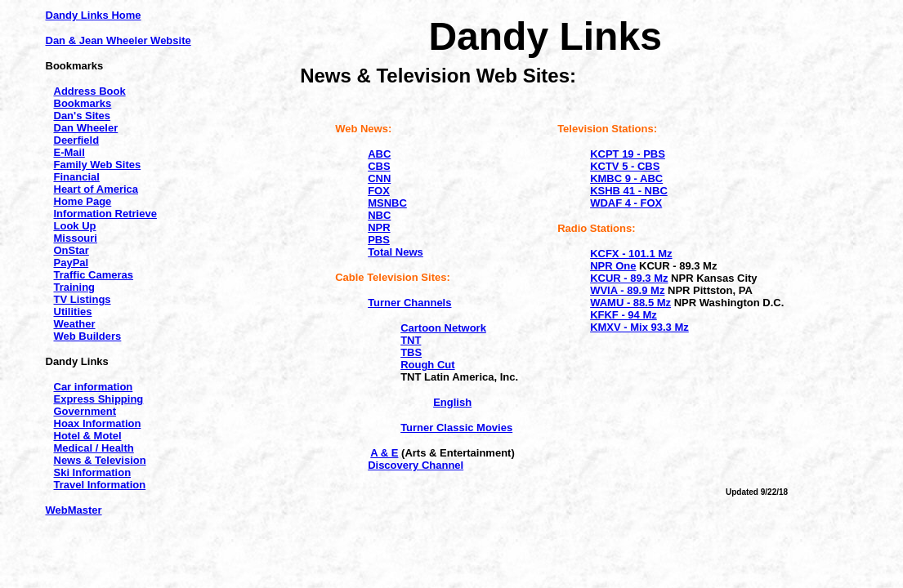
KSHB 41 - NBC (629, 191)
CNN (379, 178)
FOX (379, 191)
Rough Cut (427, 365)
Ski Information (93, 472)
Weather (75, 324)
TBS (411, 352)
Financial (77, 177)
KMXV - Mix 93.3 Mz (639, 327)
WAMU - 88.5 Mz (630, 303)
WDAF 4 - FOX (626, 203)
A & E (384, 453)
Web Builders (88, 336)
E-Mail (69, 152)
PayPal (72, 263)
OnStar (72, 250)
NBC (379, 215)
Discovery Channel (416, 465)
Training (75, 287)
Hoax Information (98, 423)
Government (85, 411)
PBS (379, 240)
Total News (396, 252)
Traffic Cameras (94, 275)
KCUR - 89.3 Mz (629, 278)
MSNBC (387, 203)
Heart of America (96, 189)
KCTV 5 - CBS (625, 166)
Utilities (73, 312)
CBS (379, 166)
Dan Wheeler (86, 128)
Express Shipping (99, 399)
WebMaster (74, 510)
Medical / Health (94, 448)
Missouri (76, 238)
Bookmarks (83, 103)
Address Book (90, 91)
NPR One (613, 266)
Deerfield (77, 140)
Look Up (75, 226)
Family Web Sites (98, 165)
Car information (94, 387)
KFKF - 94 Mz (624, 315)
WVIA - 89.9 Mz (627, 290)
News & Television (100, 460)
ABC (379, 154)
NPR (379, 227)
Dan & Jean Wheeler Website (118, 40)
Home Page (83, 201)
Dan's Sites (83, 116)
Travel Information (100, 485)
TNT (411, 340)
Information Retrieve (105, 214)
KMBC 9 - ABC (626, 178)
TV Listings (83, 299)
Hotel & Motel (88, 436)
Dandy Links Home (94, 15)
